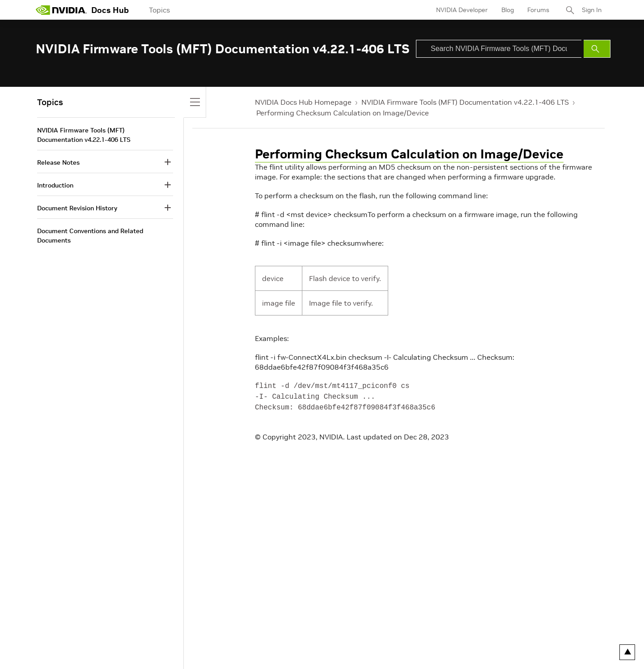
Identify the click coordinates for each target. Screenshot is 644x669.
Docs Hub (110, 10)
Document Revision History (77, 208)
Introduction (55, 185)
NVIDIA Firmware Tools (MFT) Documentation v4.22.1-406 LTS (465, 102)
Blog (508, 10)
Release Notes (58, 162)
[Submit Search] (597, 49)
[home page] (61, 10)
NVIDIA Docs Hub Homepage (303, 102)
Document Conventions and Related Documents (90, 236)
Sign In (592, 10)
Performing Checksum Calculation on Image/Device (343, 113)
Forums (538, 10)
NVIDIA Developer (462, 10)
